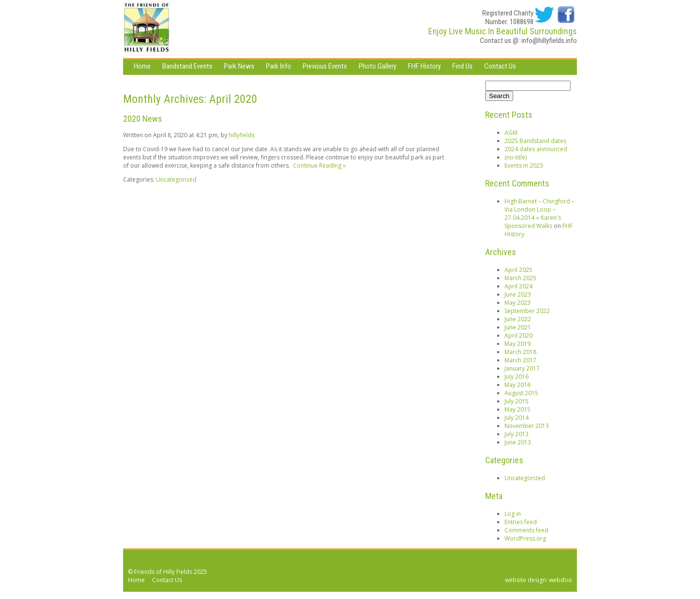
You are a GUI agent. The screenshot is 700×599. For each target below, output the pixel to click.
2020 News (143, 119)
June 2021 (518, 327)
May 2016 (518, 385)
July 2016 (517, 377)
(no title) (516, 157)
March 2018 (520, 352)
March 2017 (520, 360)
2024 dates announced (536, 149)
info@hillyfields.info (549, 41)
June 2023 (518, 294)
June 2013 (518, 442)
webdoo (560, 580)
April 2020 (518, 335)
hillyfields (242, 135)
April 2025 (518, 270)
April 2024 (518, 286)
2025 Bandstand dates (535, 141)
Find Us (462, 66)
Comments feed (526, 530)
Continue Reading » (318, 165)
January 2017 (522, 368)
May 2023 (518, 303)
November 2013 (527, 426)
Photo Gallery (378, 66)
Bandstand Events (187, 66)
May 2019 (518, 344)
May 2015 (518, 409)
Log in (513, 514)
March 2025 (520, 278)
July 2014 (517, 418)
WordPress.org (525, 538)
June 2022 (518, 319)
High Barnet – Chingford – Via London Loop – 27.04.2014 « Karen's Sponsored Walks (539, 214)
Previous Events (325, 66)
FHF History (424, 66)
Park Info (279, 66)
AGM (511, 133)
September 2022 (527, 311)
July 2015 (517, 401)
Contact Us (500, 66)
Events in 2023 (524, 165)
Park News (239, 66)
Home (142, 66)
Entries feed (521, 522)
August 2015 (521, 393)
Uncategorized (176, 179)
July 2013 (517, 434)
